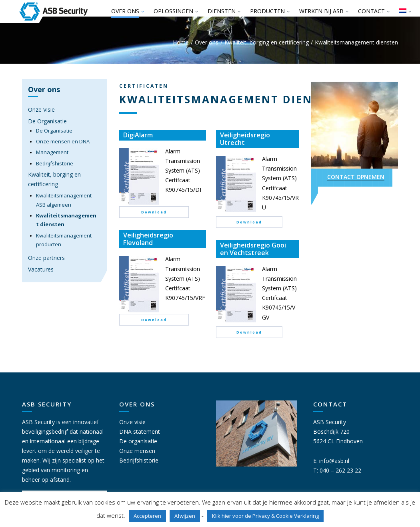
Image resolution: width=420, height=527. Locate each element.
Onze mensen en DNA (63, 141)
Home (181, 42)
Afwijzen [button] (185, 516)
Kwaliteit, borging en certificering (267, 42)
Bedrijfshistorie (55, 163)
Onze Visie (41, 110)
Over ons (207, 42)
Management (52, 152)
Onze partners (46, 258)
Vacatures (41, 269)
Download (154, 212)
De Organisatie (47, 121)
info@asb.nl (334, 461)
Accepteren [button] (147, 516)
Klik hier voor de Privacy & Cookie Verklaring (265, 516)
